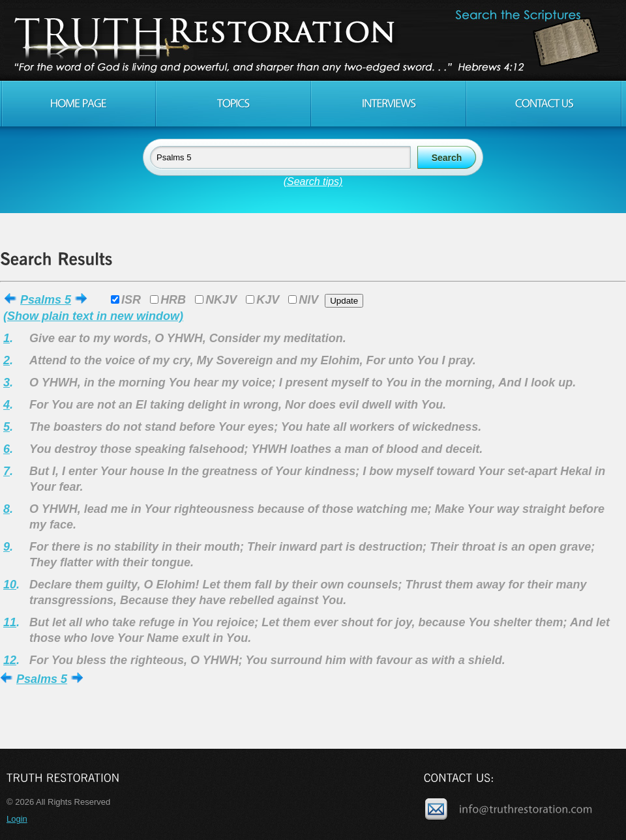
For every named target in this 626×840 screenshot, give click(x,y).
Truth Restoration (311, 40)
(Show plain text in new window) (93, 316)
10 (10, 585)
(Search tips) (313, 181)
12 (10, 660)
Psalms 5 (46, 300)
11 (10, 622)
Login (17, 819)
